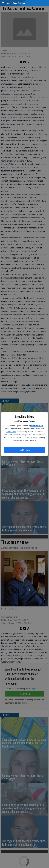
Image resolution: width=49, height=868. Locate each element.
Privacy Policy (11, 432)
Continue (24, 450)
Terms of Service (37, 426)
